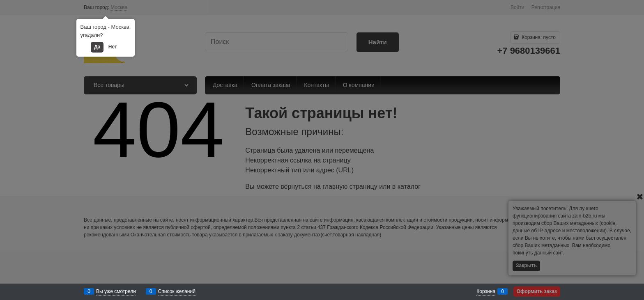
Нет (113, 47)
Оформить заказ (537, 291)
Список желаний (177, 291)
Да (97, 47)
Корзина (486, 291)
